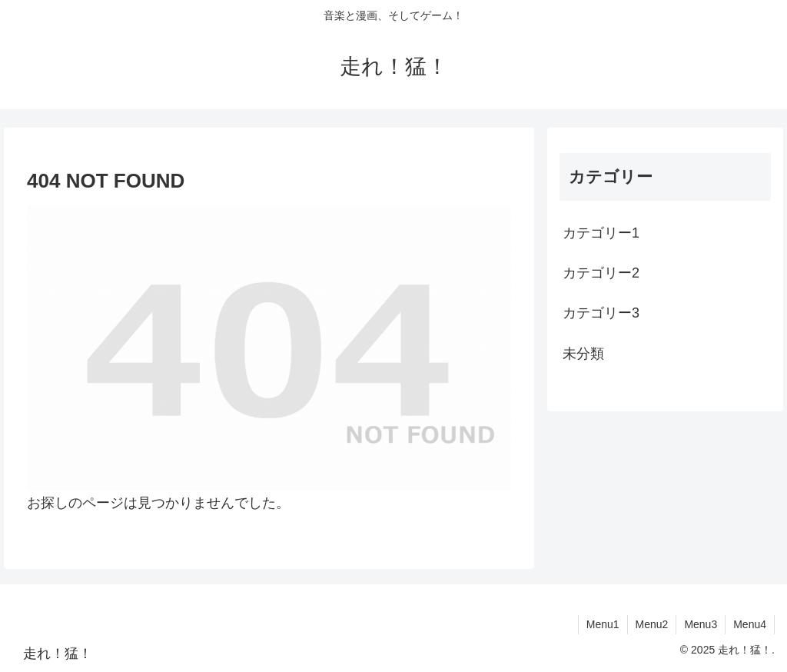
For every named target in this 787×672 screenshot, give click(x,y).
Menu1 (603, 624)
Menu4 (750, 624)
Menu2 (652, 624)
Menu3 (701, 624)
